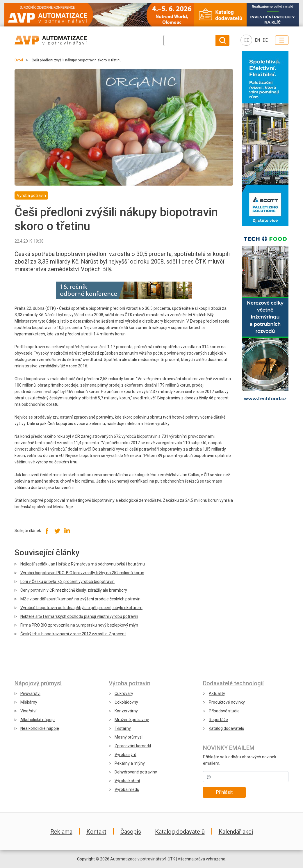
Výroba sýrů (125, 755)
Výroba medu (127, 789)
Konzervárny (126, 711)
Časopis (131, 832)
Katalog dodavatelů (227, 728)
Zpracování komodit (133, 746)
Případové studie (224, 711)
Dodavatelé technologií (233, 683)
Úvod (19, 60)
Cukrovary (124, 693)
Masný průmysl (129, 737)
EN (257, 40)
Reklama (61, 832)
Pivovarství (30, 693)
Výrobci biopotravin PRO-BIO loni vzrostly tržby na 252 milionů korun (82, 573)
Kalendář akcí (236, 832)
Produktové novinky (227, 702)
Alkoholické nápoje (38, 720)
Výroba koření (127, 781)
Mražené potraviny (132, 720)
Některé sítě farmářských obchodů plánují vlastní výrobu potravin (79, 616)
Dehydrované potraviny (136, 772)
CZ (246, 40)
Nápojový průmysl (38, 683)
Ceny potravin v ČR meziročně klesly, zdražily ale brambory (74, 590)
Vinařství (28, 711)
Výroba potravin (130, 683)
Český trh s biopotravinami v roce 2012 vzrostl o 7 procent (73, 634)
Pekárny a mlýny (130, 763)
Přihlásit (224, 792)
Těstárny (123, 728)
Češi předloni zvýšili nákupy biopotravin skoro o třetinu (77, 60)
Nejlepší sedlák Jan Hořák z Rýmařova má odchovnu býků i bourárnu (83, 564)
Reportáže (218, 720)
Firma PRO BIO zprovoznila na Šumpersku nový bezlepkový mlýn (79, 625)
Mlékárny (29, 702)
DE (265, 40)
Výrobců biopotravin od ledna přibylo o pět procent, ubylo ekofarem (81, 608)
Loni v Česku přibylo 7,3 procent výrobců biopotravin (67, 581)
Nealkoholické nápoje (40, 728)
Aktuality (217, 693)
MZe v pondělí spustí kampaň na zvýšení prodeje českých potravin (80, 599)
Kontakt (96, 832)
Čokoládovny (126, 702)
